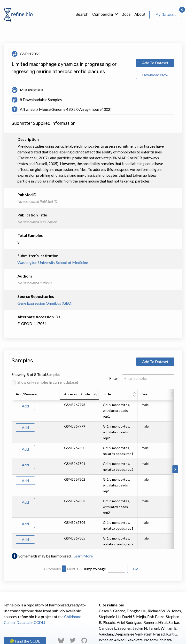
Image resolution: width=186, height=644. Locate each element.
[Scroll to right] (175, 469)
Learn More (83, 556)
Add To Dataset (155, 63)
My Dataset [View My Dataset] (166, 15)
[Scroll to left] (11, 469)
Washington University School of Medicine (53, 262)
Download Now (155, 75)
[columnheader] (80, 395)
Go (136, 569)
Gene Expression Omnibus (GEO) (45, 303)
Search (82, 14)
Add (25, 406)
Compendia (103, 14)
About (140, 14)
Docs (126, 14)
